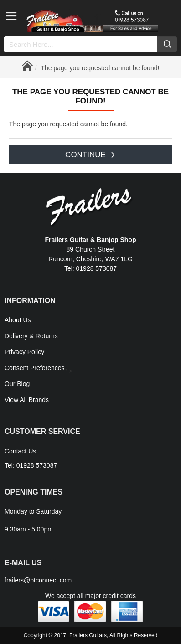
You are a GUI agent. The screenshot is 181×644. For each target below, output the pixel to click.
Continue (85, 155)
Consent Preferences (35, 368)
